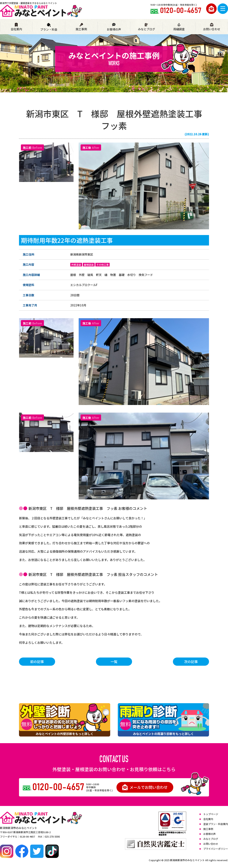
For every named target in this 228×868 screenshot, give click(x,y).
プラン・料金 (49, 27)
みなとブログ (146, 27)
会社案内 (16, 27)
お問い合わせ (212, 27)
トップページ (211, 814)
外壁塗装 (76, 265)
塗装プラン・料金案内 (216, 824)
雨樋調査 (179, 27)
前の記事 (37, 662)
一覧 (114, 662)
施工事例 (81, 27)
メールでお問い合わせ (145, 787)
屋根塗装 (89, 265)
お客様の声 (114, 27)
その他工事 (103, 265)
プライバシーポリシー (216, 849)
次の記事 (191, 662)
